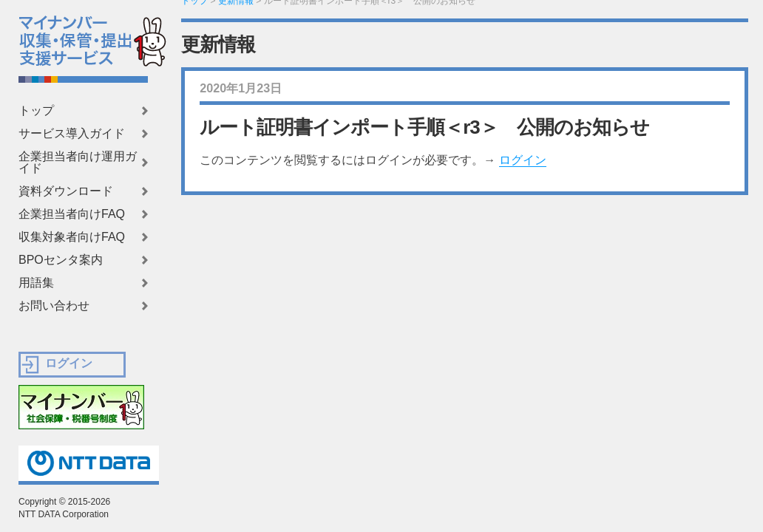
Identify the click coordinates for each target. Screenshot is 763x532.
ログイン (523, 160)
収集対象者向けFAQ (72, 237)
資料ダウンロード (66, 191)
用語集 (36, 283)
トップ (36, 111)
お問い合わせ (54, 306)
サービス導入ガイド (72, 134)
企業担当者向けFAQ (72, 214)
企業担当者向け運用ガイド (78, 163)
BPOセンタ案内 (61, 260)
